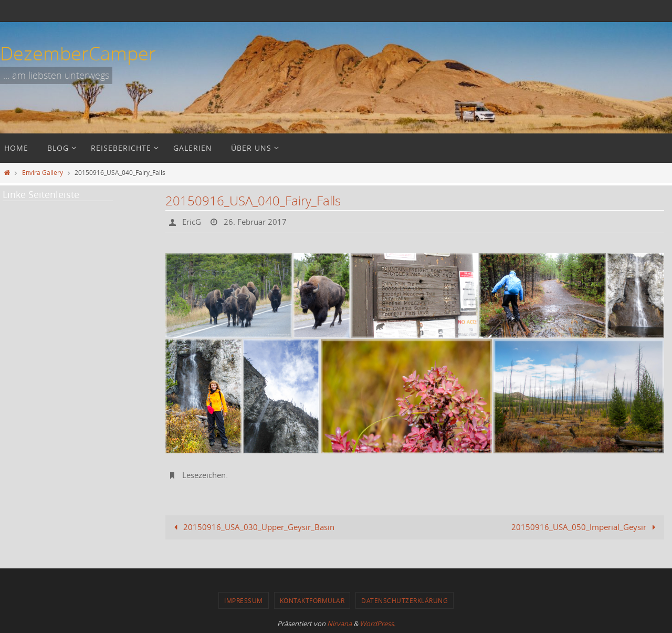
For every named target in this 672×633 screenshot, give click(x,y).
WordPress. (377, 624)
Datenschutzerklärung (405, 600)
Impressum (244, 600)
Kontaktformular (312, 600)
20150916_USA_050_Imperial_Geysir (585, 527)
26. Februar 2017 (259, 222)
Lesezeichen (206, 475)
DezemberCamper (78, 53)
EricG (193, 222)
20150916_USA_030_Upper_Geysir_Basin (253, 527)
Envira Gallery (43, 172)
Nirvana (339, 624)
